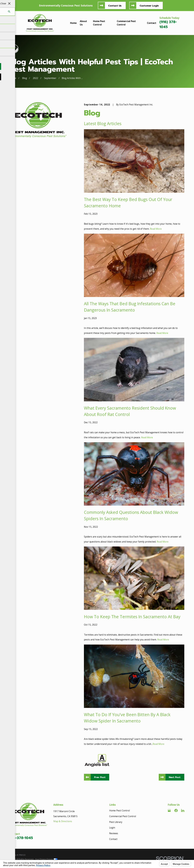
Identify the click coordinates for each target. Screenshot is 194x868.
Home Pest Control (119, 811)
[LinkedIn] (183, 811)
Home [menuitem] (73, 23)
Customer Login (149, 6)
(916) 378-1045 (168, 24)
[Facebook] (176, 811)
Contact (113, 839)
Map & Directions (63, 821)
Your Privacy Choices (46, 859)
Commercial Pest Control (123, 816)
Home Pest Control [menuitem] (99, 23)
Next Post (175, 777)
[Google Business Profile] (169, 811)
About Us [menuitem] (83, 23)
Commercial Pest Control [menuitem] (126, 23)
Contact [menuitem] (152, 23)
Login (112, 828)
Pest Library (116, 822)
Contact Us (115, 6)
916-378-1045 (21, 838)
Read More (156, 229)
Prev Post (100, 777)
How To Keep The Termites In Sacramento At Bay (132, 617)
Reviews (114, 833)
